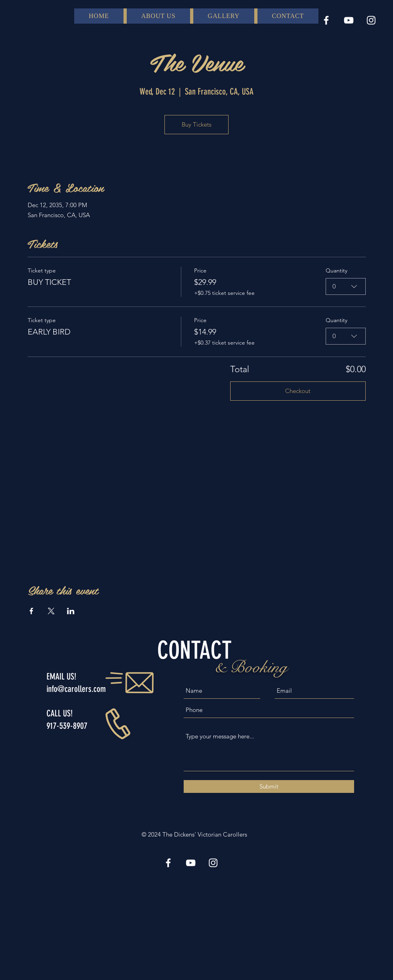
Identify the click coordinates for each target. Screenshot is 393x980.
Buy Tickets (196, 124)
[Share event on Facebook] (31, 611)
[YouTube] (349, 20)
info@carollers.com (76, 689)
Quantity (336, 270)
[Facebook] (326, 20)
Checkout (298, 391)
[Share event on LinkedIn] (71, 611)
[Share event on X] (51, 611)
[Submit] (269, 786)
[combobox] (346, 286)
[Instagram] (371, 20)
